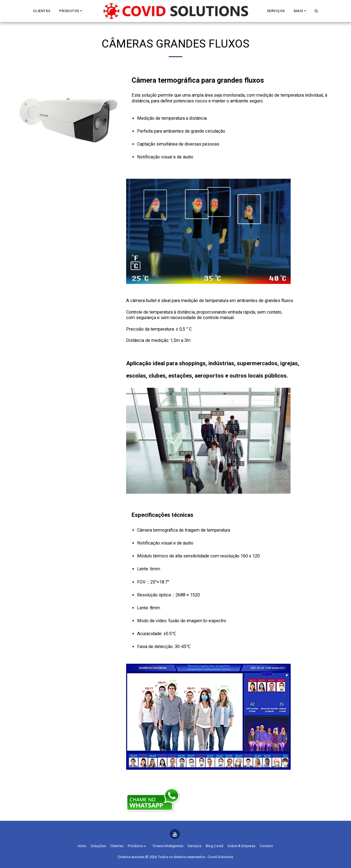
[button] (72, 11)
